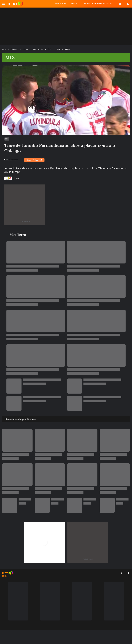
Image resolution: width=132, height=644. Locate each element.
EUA (50, 49)
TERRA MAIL (75, 4)
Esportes (14, 49)
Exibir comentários (11, 160)
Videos (68, 49)
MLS (58, 49)
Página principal (16, 4)
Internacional (38, 49)
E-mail (120, 4)
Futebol (26, 49)
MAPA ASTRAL (60, 4)
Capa (4, 49)
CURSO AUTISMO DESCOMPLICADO (98, 4)
